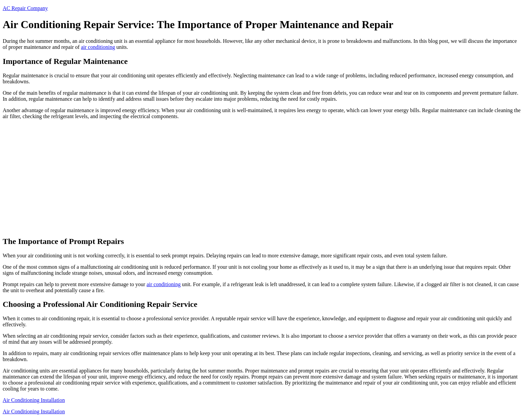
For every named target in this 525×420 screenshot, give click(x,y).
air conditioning (98, 47)
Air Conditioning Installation (34, 400)
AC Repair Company (25, 8)
